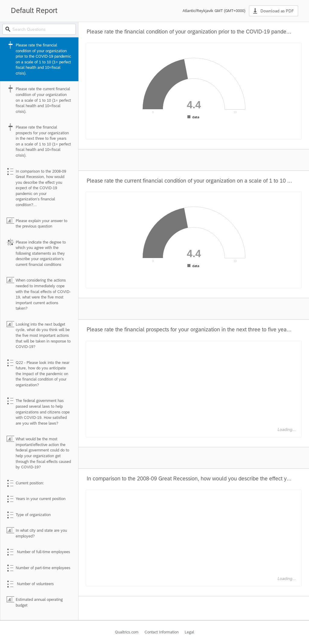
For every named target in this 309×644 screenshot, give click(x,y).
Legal (189, 632)
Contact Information (162, 632)
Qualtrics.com (127, 632)
